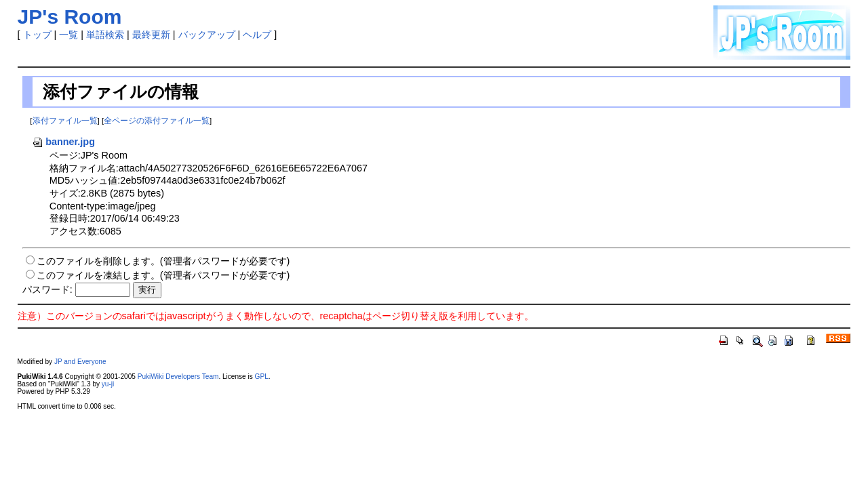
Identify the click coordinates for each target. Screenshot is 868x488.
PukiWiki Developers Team (178, 377)
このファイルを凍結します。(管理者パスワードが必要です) (163, 275)
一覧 (68, 35)
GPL (262, 377)
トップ (37, 35)
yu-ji (108, 384)
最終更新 (151, 35)
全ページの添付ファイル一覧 (157, 121)
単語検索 (105, 35)
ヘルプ (257, 35)
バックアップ (207, 35)
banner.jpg (63, 142)
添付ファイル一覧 (65, 121)
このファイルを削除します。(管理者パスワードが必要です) (163, 261)
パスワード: (47, 289)
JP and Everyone (80, 362)
